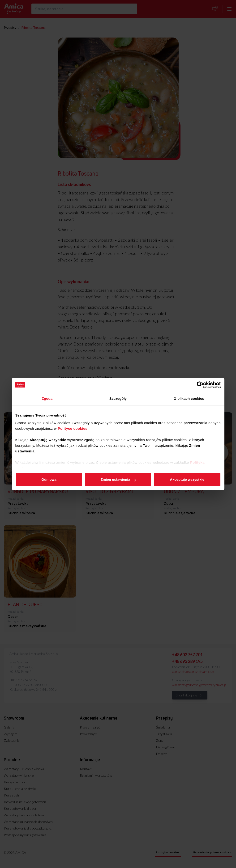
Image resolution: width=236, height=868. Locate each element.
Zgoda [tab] (47, 398)
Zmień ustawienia (118, 479)
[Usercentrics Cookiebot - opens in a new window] (200, 385)
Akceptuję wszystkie (187, 479)
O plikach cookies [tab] (189, 398)
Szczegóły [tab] (118, 398)
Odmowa (49, 479)
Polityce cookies (73, 428)
